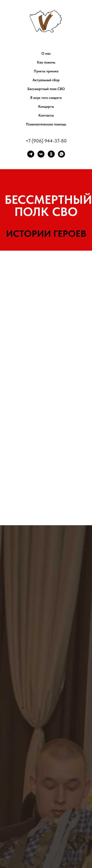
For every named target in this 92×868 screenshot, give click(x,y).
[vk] (41, 154)
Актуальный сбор (46, 80)
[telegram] (31, 154)
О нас (46, 54)
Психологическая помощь (46, 124)
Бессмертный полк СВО (46, 89)
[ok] (51, 154)
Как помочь (46, 62)
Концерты (46, 107)
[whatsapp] (61, 154)
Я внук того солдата (46, 98)
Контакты (46, 115)
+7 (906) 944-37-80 (46, 141)
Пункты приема (46, 71)
